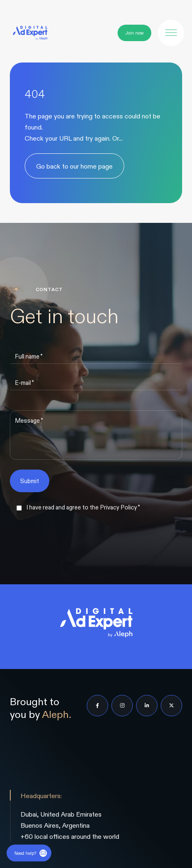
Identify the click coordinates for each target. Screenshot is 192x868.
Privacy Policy (118, 507)
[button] (171, 33)
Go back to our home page (74, 166)
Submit (30, 481)
